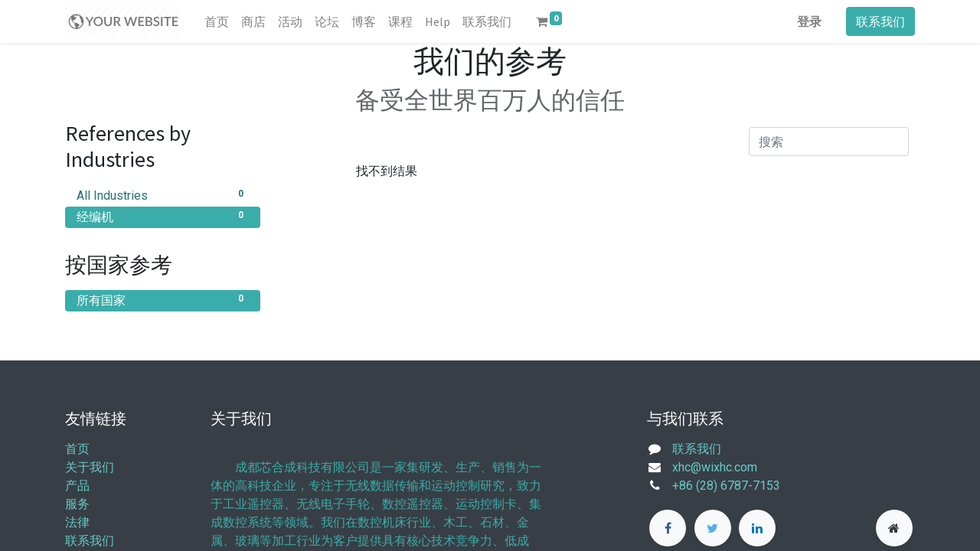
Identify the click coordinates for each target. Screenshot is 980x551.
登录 (809, 21)
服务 (77, 504)
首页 (77, 449)
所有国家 (163, 300)
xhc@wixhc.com (715, 467)
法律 (77, 522)
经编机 (163, 216)
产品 (77, 486)
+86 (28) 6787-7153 (726, 486)
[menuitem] (217, 21)
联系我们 (880, 21)
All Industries (163, 195)
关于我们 (90, 467)
